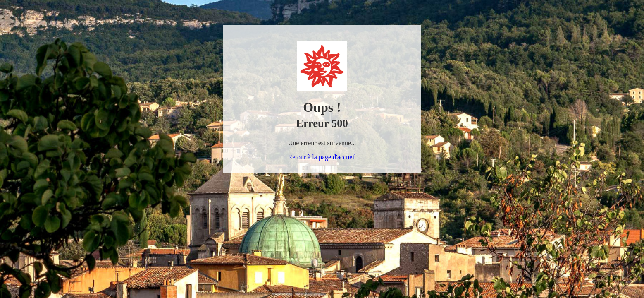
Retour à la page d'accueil (322, 157)
